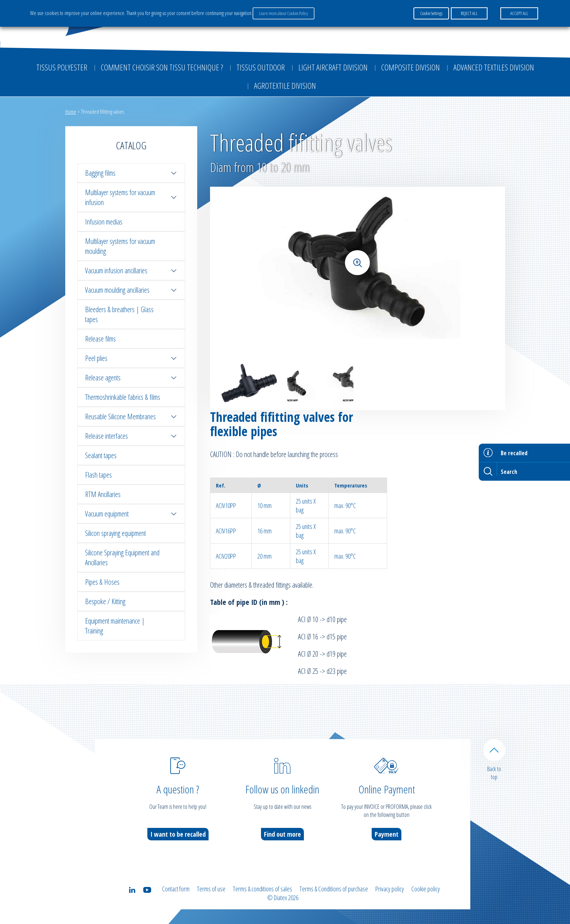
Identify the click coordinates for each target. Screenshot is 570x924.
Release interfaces (131, 436)
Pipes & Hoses (102, 582)
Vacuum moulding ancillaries (131, 290)
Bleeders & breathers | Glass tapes (119, 314)
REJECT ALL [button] (469, 13)
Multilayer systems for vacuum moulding (120, 246)
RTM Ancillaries (103, 494)
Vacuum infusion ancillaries (131, 271)
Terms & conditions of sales (262, 889)
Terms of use (211, 889)
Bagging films (131, 173)
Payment (387, 834)
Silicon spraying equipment (115, 533)
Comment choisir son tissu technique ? (162, 67)
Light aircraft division (333, 67)
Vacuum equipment (131, 514)
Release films (100, 339)
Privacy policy (390, 889)
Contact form (176, 889)
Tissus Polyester (62, 67)
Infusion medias (104, 222)
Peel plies (131, 358)
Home (71, 112)
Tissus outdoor (261, 67)
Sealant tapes (101, 455)
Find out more (282, 834)
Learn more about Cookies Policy (284, 13)
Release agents (131, 378)
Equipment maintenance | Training (115, 626)
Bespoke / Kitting (105, 601)
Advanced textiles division (494, 67)
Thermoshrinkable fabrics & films (123, 397)
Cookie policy (426, 889)
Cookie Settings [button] (431, 13)
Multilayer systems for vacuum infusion (131, 197)
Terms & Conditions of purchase (334, 889)
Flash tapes (98, 475)
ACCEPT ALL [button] (519, 13)
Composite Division (411, 67)
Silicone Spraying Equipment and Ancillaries (122, 558)
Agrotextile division (285, 85)
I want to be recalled (178, 834)
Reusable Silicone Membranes (131, 417)
